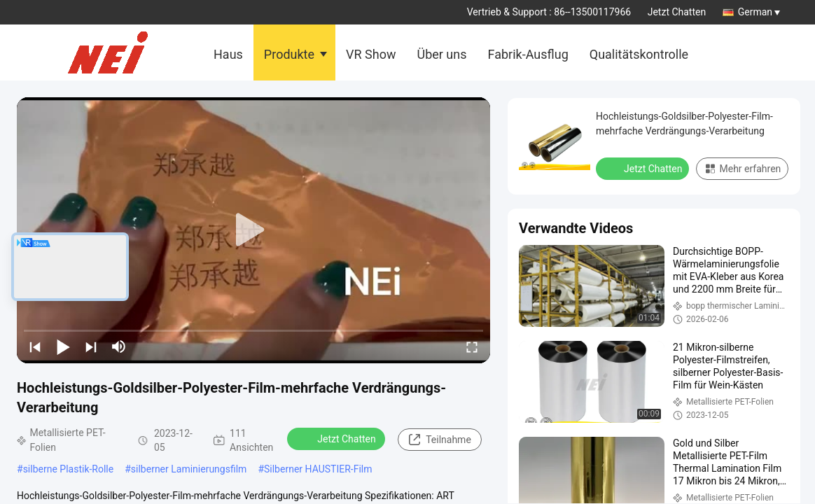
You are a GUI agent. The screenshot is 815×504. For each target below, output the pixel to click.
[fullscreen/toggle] (472, 346)
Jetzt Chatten (677, 12)
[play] (253, 230)
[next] (91, 346)
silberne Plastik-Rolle (69, 469)
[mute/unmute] (119, 346)
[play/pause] (63, 346)
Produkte (289, 54)
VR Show (371, 54)
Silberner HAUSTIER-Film (318, 469)
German (759, 12)
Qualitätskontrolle (639, 54)
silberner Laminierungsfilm (189, 469)
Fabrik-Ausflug (528, 54)
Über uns (441, 54)
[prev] (35, 346)
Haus (228, 54)
